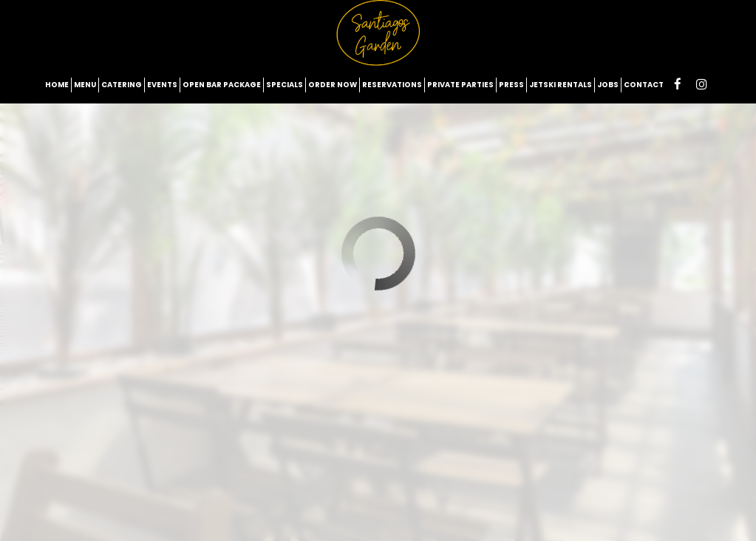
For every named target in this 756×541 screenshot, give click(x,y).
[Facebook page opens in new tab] (678, 84)
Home (57, 85)
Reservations (392, 85)
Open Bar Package (222, 85)
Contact (644, 85)
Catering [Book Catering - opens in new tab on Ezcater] (122, 85)
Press (511, 85)
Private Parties (460, 85)
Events (162, 85)
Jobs (608, 85)
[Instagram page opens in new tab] (701, 84)
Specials (285, 85)
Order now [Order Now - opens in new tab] (333, 85)
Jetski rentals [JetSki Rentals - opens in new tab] (561, 85)
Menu (85, 85)
